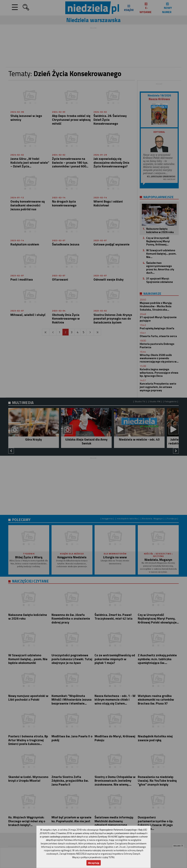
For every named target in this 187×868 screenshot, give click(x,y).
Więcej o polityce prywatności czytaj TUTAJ (93, 857)
